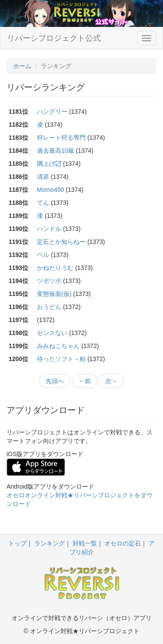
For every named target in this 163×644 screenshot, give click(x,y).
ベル (43, 255)
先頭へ (55, 381)
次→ (111, 381)
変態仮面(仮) (54, 294)
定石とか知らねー (61, 242)
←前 (85, 381)
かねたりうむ (55, 268)
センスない (52, 333)
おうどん (49, 307)
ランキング (50, 543)
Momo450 (50, 190)
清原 (43, 177)
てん (43, 203)
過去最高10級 (56, 151)
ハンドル (49, 229)
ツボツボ (49, 281)
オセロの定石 (123, 543)
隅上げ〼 (49, 164)
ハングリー (52, 112)
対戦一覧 (85, 543)
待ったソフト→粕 (61, 359)
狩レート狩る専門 (61, 138)
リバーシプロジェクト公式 (54, 38)
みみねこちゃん (58, 346)
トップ (17, 543)
